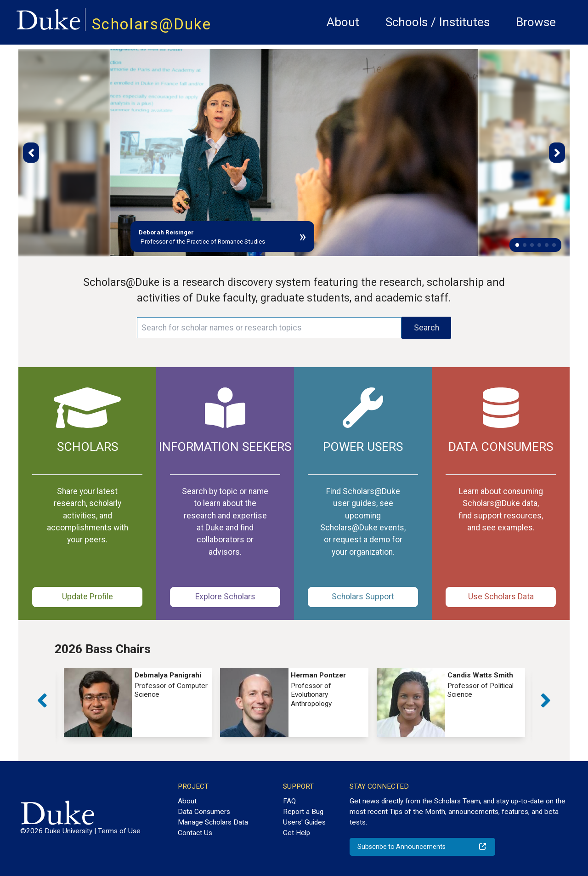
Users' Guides (304, 822)
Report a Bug (303, 812)
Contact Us (195, 833)
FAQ (289, 801)
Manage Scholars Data (213, 822)
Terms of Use (119, 831)
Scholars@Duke (152, 24)
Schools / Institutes (438, 22)
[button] (517, 245)
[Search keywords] (269, 328)
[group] (138, 703)
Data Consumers (204, 812)
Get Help (297, 833)
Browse (536, 22)
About (343, 22)
